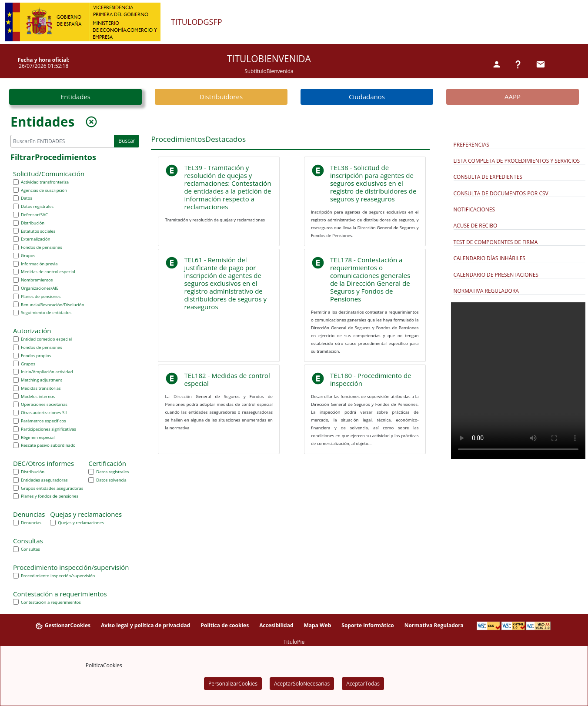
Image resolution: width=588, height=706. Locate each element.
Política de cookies (225, 625)
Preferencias (471, 145)
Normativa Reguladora (486, 291)
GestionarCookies (63, 626)
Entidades (75, 97)
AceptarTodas (363, 684)
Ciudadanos (367, 97)
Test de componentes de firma (496, 242)
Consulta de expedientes (488, 177)
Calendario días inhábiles (489, 258)
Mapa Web (317, 625)
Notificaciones (474, 209)
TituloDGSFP (197, 22)
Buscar (127, 141)
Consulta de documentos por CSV (501, 193)
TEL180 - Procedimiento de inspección (371, 379)
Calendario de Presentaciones (496, 275)
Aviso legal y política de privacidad (145, 625)
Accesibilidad (276, 625)
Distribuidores (221, 97)
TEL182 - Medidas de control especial (227, 379)
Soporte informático (368, 625)
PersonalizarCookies (233, 684)
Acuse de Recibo (476, 226)
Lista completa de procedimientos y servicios (517, 161)
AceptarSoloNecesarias (302, 684)
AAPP (513, 97)
